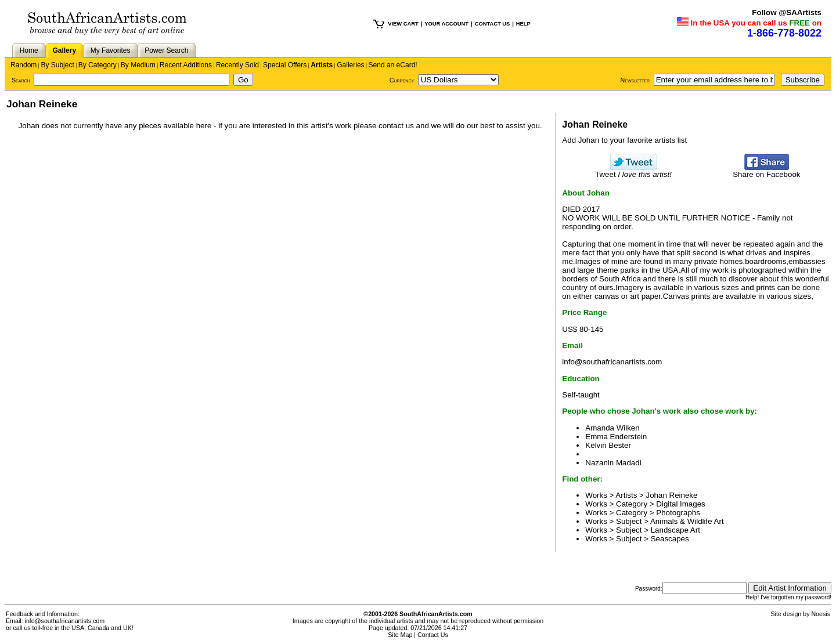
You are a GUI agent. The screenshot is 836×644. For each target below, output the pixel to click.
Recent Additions (186, 65)
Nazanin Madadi (613, 463)
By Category (98, 65)
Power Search (166, 50)
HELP (523, 24)
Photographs (678, 513)
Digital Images (680, 504)
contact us (396, 126)
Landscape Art (675, 530)
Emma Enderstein (616, 437)
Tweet (633, 171)
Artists (322, 65)
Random (24, 65)
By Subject (57, 65)
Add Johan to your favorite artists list (624, 140)
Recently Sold (237, 65)
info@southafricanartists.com (612, 362)
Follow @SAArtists (787, 12)
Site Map (400, 635)
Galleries (350, 65)
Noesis (821, 614)
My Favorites (111, 50)
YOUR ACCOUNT (446, 24)
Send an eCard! (393, 65)
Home (29, 50)
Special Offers (285, 65)
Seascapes (670, 539)
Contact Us (433, 635)
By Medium (138, 65)
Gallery (64, 50)
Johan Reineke (672, 495)
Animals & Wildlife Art (687, 521)
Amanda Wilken (612, 428)
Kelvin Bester (608, 445)
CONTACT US (492, 24)
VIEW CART (403, 24)
